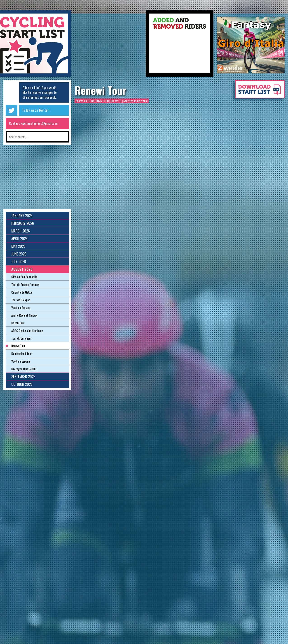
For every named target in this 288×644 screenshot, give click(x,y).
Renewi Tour (100, 90)
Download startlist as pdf (258, 91)
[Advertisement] (108, 45)
